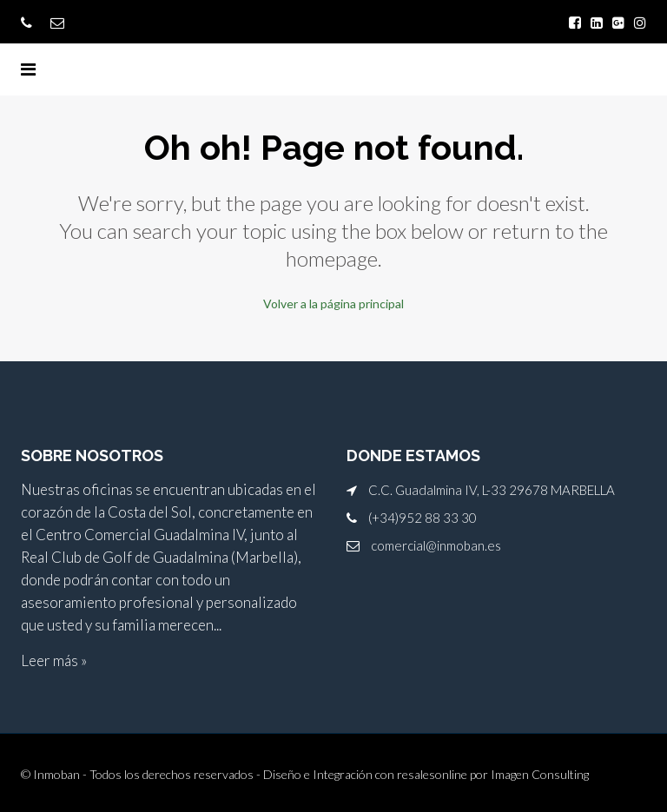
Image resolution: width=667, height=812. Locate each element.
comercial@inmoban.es (436, 545)
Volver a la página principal (333, 304)
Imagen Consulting (540, 774)
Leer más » (54, 660)
